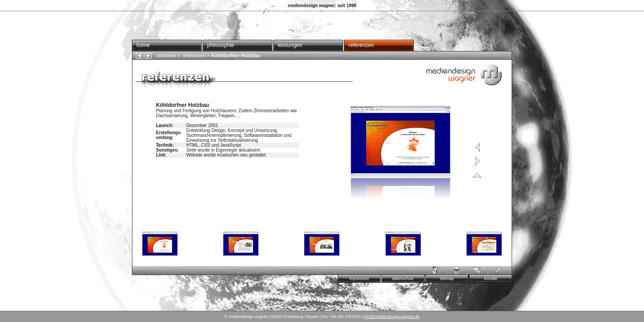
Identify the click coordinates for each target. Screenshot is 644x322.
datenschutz (403, 279)
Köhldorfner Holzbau (234, 55)
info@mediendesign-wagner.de (392, 317)
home (143, 45)
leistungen (290, 45)
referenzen (361, 45)
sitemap (447, 279)
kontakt (490, 279)
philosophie (221, 45)
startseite (167, 55)
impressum (359, 279)
